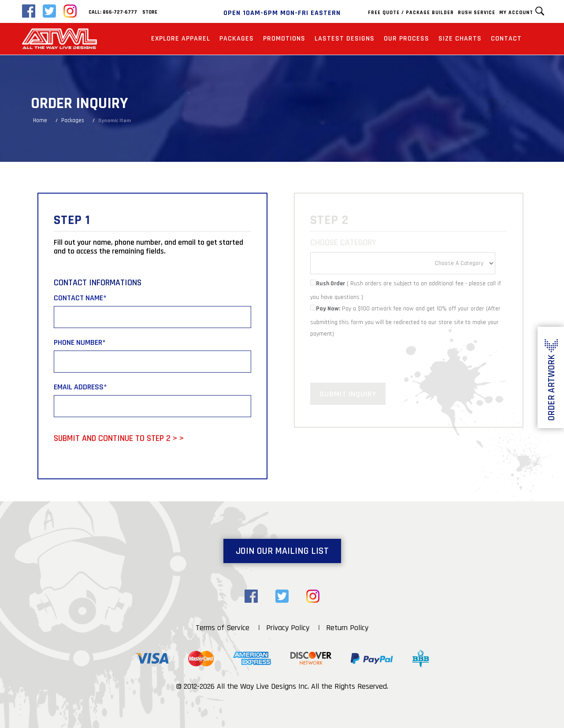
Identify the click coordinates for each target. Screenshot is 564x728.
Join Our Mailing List (282, 551)
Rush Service (477, 13)
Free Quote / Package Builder (411, 13)
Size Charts (460, 39)
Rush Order (328, 284)
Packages (237, 39)
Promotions (284, 39)
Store (150, 12)
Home (40, 120)
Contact (506, 39)
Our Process (406, 39)
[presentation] (377, 357)
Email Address (80, 387)
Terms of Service (223, 628)
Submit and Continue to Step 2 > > (119, 438)
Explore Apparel (181, 39)
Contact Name (80, 298)
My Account (516, 13)
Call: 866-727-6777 (113, 12)
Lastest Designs (345, 39)
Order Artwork (551, 388)
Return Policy (347, 628)
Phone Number (80, 342)
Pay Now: (325, 309)
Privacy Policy (288, 628)
